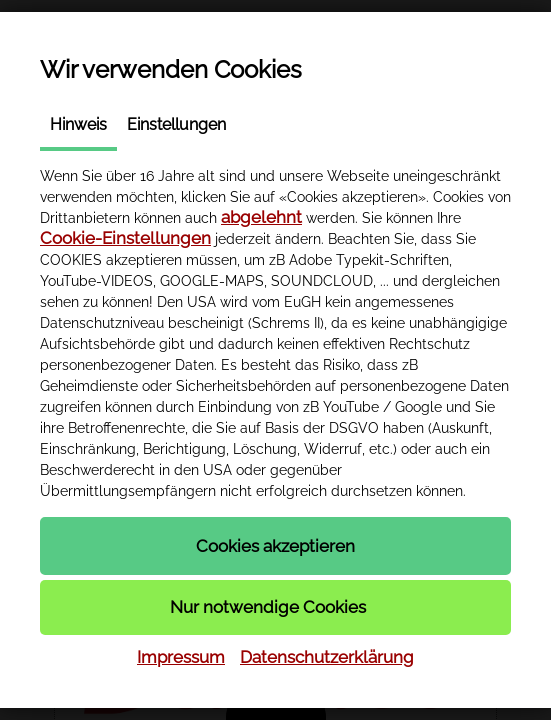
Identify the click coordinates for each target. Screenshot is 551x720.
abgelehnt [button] (261, 217)
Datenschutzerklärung (327, 657)
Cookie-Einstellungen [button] (125, 238)
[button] (275, 546)
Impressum (181, 657)
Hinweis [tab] (78, 124)
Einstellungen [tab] (176, 124)
